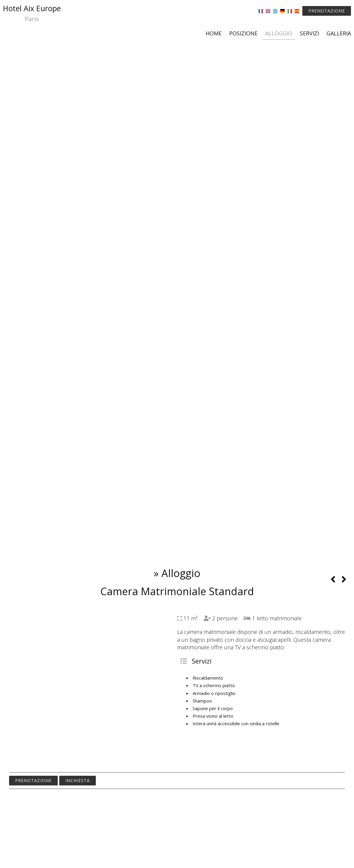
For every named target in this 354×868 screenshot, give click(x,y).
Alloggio (279, 33)
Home (214, 33)
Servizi (309, 33)
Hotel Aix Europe (32, 14)
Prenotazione (327, 11)
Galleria (339, 33)
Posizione (243, 33)
